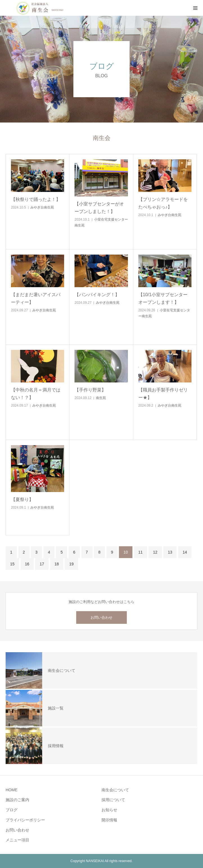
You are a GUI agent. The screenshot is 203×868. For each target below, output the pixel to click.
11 (141, 552)
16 (27, 564)
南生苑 (101, 398)
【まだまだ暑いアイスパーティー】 (36, 298)
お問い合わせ (101, 617)
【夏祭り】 (22, 499)
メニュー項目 (17, 840)
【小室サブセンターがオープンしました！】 (99, 208)
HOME (12, 790)
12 (155, 552)
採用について (113, 800)
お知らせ (109, 810)
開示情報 (109, 820)
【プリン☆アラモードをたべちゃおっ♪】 (163, 203)
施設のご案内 (17, 800)
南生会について (115, 790)
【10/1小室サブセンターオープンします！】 (163, 298)
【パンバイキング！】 (97, 295)
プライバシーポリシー (25, 820)
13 (170, 552)
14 (185, 552)
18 (57, 564)
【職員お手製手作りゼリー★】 (163, 394)
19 (71, 564)
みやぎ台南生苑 (42, 207)
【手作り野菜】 (90, 390)
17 (42, 564)
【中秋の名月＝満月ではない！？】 (36, 394)
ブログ (12, 810)
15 (12, 564)
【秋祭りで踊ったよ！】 (36, 199)
